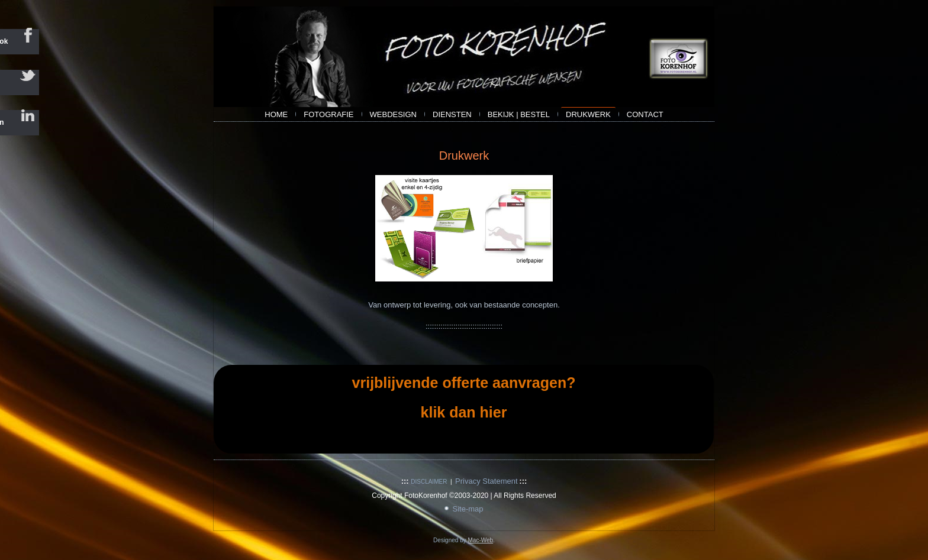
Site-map (468, 509)
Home (276, 114)
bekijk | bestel (519, 114)
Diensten (452, 114)
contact (645, 114)
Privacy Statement (486, 481)
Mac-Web (480, 540)
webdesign (393, 114)
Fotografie (328, 114)
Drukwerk (588, 114)
